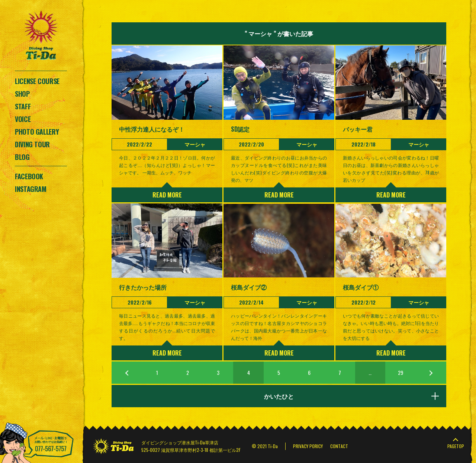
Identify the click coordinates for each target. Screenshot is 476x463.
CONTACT (339, 446)
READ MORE (167, 195)
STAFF (23, 106)
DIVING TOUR (32, 144)
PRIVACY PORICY (308, 446)
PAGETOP (456, 446)
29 (401, 372)
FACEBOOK (29, 176)
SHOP (22, 94)
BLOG (22, 157)
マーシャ (195, 144)
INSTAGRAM (31, 189)
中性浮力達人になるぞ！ (152, 129)
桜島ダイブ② (249, 287)
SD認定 (240, 129)
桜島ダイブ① (361, 287)
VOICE (23, 119)
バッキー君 (358, 129)
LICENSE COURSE (37, 81)
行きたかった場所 (143, 287)
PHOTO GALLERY (37, 132)
